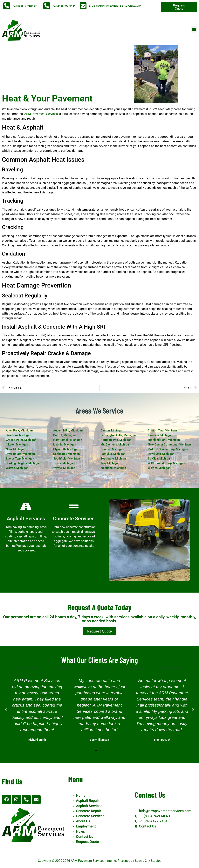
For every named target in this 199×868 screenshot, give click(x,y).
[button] (194, 29)
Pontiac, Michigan (112, 449)
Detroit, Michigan (64, 435)
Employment (86, 826)
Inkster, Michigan (17, 445)
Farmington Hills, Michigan (118, 435)
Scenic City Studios (148, 861)
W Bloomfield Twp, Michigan (166, 463)
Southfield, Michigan (67, 459)
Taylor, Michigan (64, 463)
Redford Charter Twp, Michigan (168, 449)
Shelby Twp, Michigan (20, 459)
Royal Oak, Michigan (161, 454)
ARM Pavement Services (41, 114)
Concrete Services (90, 816)
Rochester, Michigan (66, 454)
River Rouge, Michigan (20, 454)
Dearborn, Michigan (18, 435)
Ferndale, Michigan (160, 435)
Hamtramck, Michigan (68, 440)
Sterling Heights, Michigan (23, 463)
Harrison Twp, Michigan (116, 440)
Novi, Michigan (16, 449)
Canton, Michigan (112, 430)
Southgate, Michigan (114, 459)
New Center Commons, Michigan (169, 445)
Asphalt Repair (87, 801)
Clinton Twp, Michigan (162, 430)
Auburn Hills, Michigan (68, 430)
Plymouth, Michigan (66, 449)
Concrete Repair (89, 811)
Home (81, 796)
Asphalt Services (89, 806)
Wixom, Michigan (159, 468)
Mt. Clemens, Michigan (115, 445)
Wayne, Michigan (64, 468)
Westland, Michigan (113, 468)
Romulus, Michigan (113, 454)
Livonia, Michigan (65, 445)
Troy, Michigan (110, 463)
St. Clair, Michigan (160, 459)
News (80, 832)
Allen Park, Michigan (19, 430)
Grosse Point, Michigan (21, 440)
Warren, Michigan (17, 468)
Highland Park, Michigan (164, 440)
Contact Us (85, 837)
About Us (83, 821)
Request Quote (87, 842)
